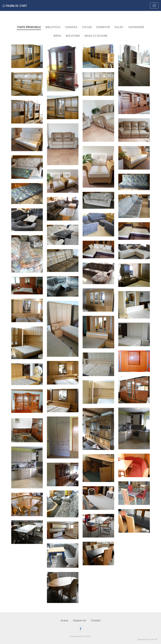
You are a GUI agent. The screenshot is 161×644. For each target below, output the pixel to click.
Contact (96, 620)
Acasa (64, 620)
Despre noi (80, 620)
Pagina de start (15, 6)
